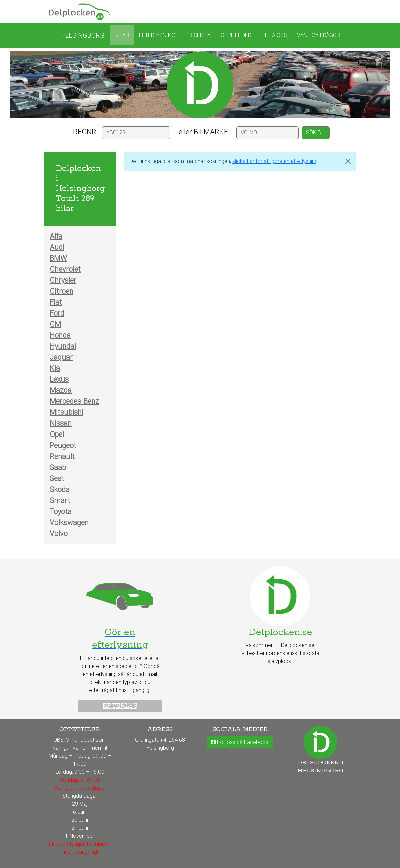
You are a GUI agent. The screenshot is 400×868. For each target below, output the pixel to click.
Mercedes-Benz (74, 401)
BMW (58, 258)
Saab (58, 467)
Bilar (122, 35)
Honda (60, 335)
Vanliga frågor (319, 35)
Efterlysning (157, 35)
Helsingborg (82, 35)
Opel (57, 434)
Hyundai (63, 346)
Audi (57, 247)
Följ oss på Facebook (240, 742)
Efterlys (120, 706)
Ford (57, 313)
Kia (55, 368)
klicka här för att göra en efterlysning (275, 161)
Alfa (56, 236)
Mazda (61, 390)
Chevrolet (65, 269)
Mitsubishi (67, 412)
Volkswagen (69, 522)
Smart (60, 500)
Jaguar (61, 357)
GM (55, 324)
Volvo (59, 533)
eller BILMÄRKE (203, 132)
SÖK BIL (316, 133)
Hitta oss (274, 35)
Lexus (59, 379)
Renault (62, 456)
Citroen (62, 291)
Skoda (60, 489)
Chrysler (63, 280)
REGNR (85, 132)
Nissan (61, 423)
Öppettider (236, 35)
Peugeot (63, 445)
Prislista (198, 35)
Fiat (56, 302)
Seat (57, 478)
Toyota (61, 511)
